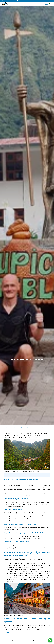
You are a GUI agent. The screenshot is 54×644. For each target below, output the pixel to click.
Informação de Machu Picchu (22, 428)
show (33, 475)
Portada (4, 428)
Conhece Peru (10, 428)
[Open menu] (46, 4)
